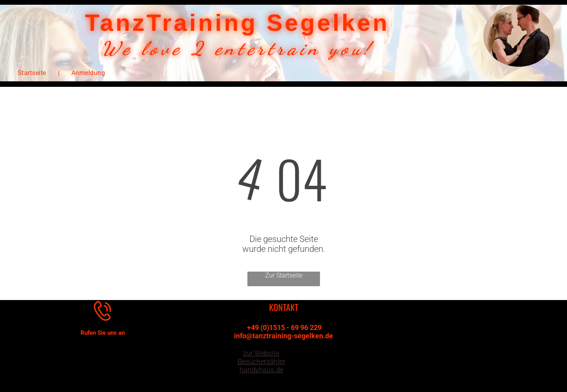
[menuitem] (33, 73)
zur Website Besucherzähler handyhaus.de (261, 361)
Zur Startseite (284, 275)
